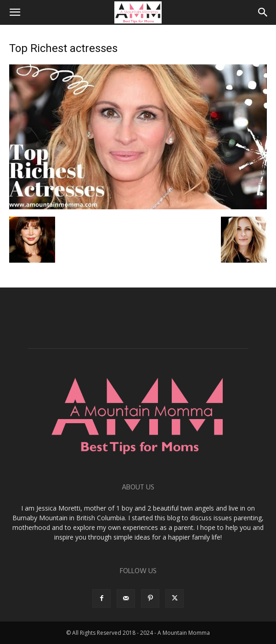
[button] (15, 12)
